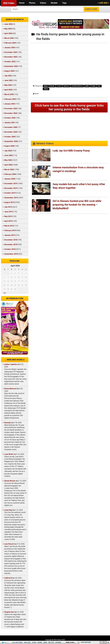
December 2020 (11, 127)
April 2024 (8, 33)
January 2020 (10, 179)
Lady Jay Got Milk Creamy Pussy (72, 151)
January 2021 (10, 123)
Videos (43, 3)
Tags (64, 3)
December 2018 (11, 240)
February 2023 (10, 99)
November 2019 (11, 188)
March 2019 (9, 226)
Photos (32, 3)
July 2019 (8, 207)
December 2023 (11, 52)
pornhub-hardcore (77, 86)
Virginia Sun (9, 612)
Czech (59, 86)
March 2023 (9, 94)
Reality (93, 86)
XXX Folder (9, 3)
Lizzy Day (8, 510)
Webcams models (16, 360)
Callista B (8, 578)
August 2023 (9, 71)
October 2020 (10, 137)
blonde (52, 86)
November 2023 (11, 57)
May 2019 (8, 216)
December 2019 (11, 184)
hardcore (66, 86)
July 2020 (8, 151)
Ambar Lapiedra (11, 364)
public (87, 86)
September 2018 (11, 254)
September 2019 (11, 198)
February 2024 (10, 43)
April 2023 (8, 90)
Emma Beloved (10, 389)
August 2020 (9, 146)
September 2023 (11, 66)
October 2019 (10, 193)
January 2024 (10, 48)
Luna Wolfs (9, 454)
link (108, 611)
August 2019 (9, 202)
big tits (46, 86)
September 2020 (11, 141)
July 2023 (8, 76)
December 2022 (11, 109)
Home (22, 3)
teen (99, 86)
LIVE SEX (103, 3)
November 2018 (11, 244)
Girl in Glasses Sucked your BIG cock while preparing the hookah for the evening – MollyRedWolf (77, 205)
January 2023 (10, 104)
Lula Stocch (9, 544)
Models (54, 3)
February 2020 (10, 174)
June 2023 (8, 80)
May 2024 (8, 29)
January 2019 (10, 235)
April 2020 (8, 165)
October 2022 (10, 118)
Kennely (8, 423)
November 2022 (11, 113)
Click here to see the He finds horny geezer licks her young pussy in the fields (69, 107)
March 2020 (9, 170)
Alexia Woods (10, 481)
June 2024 (8, 24)
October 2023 (10, 62)
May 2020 (8, 160)
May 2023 (8, 85)
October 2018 (10, 249)
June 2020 (8, 155)
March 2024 (9, 38)
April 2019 (8, 221)
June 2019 (8, 212)
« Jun (4, 293)
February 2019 (10, 230)
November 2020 (11, 132)
